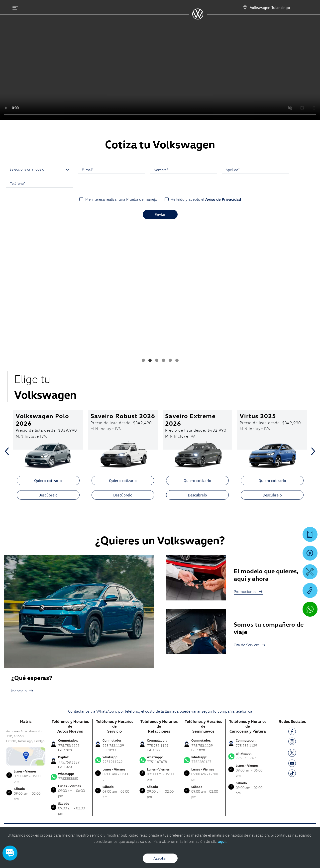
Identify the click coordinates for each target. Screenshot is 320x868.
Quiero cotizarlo (48, 481)
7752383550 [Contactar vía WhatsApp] (70, 776)
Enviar (160, 214)
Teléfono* (18, 183)
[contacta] (26, 756)
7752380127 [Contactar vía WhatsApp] (203, 760)
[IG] (292, 742)
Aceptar (160, 858)
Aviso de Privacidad (223, 199)
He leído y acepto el (206, 199)
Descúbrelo (48, 495)
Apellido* (233, 170)
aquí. (222, 841)
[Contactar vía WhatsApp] (310, 609)
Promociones (248, 591)
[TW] (292, 752)
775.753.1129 (246, 745)
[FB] (292, 732)
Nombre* (161, 170)
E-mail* (88, 170)
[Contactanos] (245, 7)
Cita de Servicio (250, 645)
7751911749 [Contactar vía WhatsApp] (115, 760)
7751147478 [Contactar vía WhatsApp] (159, 760)
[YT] (292, 764)
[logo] (198, 18)
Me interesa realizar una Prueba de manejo (121, 199)
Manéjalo (22, 691)
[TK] (292, 774)
